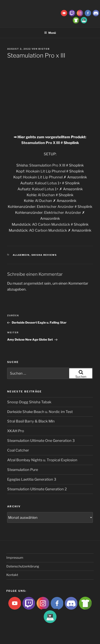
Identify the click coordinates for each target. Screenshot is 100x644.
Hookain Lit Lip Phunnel (46, 171)
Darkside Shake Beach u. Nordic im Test (40, 412)
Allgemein (21, 255)
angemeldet (33, 283)
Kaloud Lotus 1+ (48, 183)
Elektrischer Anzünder (55, 207)
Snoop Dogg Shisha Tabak (29, 402)
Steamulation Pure (23, 470)
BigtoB (44, 49)
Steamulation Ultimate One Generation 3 (41, 441)
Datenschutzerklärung (23, 566)
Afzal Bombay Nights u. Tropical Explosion (42, 460)
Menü (50, 33)
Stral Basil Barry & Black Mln (31, 421)
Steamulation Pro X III (41, 143)
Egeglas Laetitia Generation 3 (32, 479)
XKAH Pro (16, 431)
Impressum (15, 558)
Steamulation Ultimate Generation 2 (37, 489)
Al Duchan (46, 195)
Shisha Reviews (44, 255)
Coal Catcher (18, 450)
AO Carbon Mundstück (51, 224)
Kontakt (12, 575)
